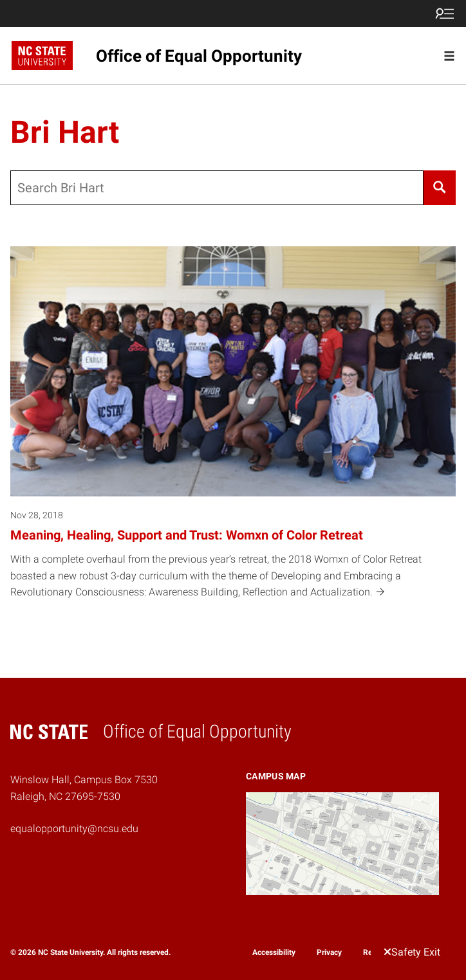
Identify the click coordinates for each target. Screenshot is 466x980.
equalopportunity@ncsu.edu (74, 829)
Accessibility (274, 952)
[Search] (440, 188)
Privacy (329, 952)
